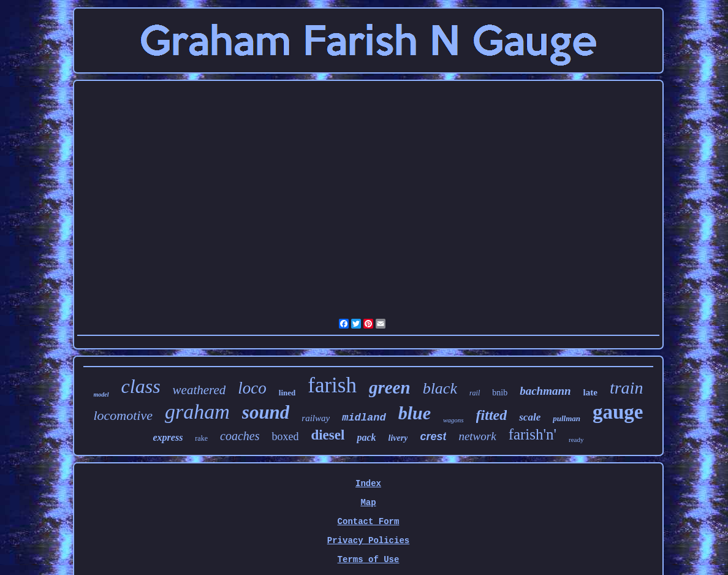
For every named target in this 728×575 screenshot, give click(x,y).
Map (368, 503)
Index (368, 484)
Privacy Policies (368, 541)
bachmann (545, 391)
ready (576, 440)
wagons (453, 420)
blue (415, 413)
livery (398, 438)
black (440, 388)
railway (316, 418)
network (477, 436)
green (390, 387)
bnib (500, 393)
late (590, 392)
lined (287, 393)
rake (201, 438)
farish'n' (533, 434)
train (626, 388)
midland (364, 418)
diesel (328, 435)
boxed (285, 436)
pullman (567, 418)
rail (475, 393)
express (168, 437)
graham (197, 412)
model (101, 394)
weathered (199, 390)
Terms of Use (369, 560)
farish (332, 385)
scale (530, 417)
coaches (240, 436)
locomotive (123, 415)
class (141, 386)
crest (433, 436)
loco (252, 388)
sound (266, 412)
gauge (618, 412)
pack (366, 437)
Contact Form (369, 522)
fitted (492, 415)
